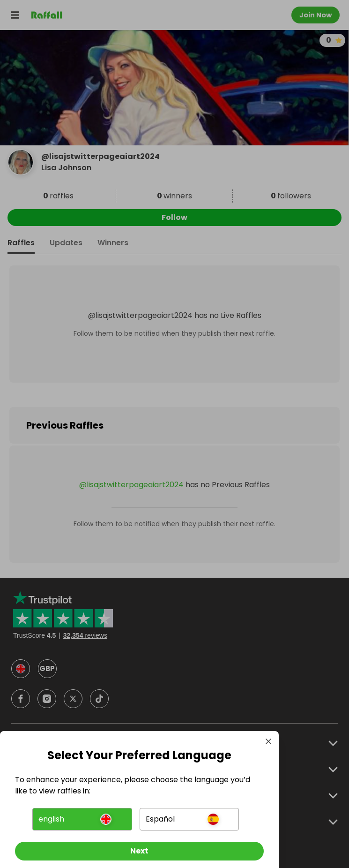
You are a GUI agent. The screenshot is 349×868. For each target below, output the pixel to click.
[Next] (139, 851)
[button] (82, 819)
